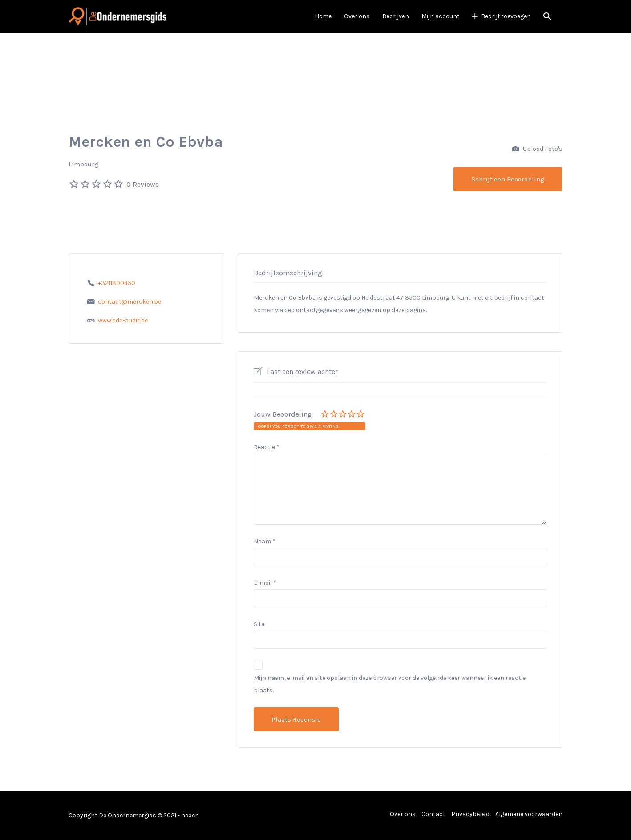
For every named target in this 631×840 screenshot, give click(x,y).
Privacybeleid (470, 814)
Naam (265, 541)
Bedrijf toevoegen (506, 16)
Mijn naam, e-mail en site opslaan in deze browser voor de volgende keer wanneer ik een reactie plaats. (390, 684)
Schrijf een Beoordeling (508, 179)
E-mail (265, 583)
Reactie (267, 447)
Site (259, 624)
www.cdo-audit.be (123, 320)
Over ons (357, 16)
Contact (433, 814)
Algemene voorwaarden (529, 814)
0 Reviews (143, 184)
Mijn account (441, 16)
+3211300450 (117, 283)
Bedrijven (396, 16)
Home (323, 16)
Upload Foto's (537, 149)
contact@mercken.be (129, 302)
